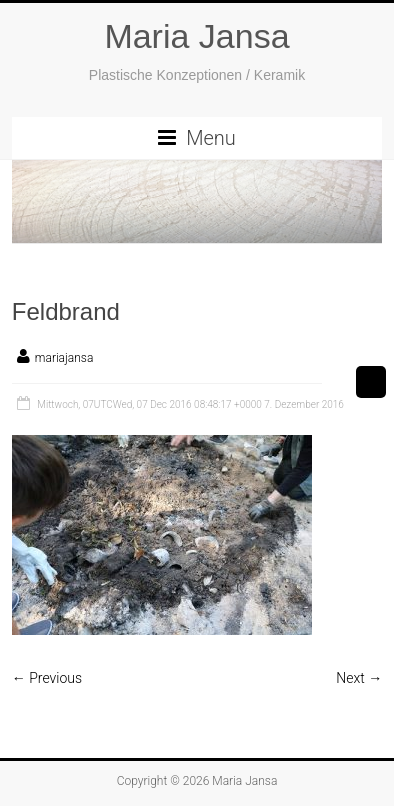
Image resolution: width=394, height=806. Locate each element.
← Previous (47, 678)
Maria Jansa (196, 36)
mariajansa (64, 358)
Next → (359, 678)
